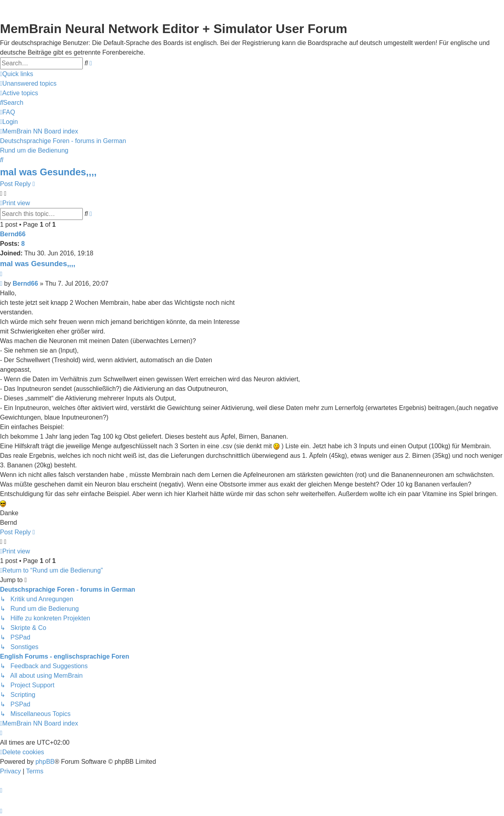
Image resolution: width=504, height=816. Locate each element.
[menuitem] (28, 84)
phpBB (45, 762)
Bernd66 (13, 234)
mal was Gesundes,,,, (48, 172)
